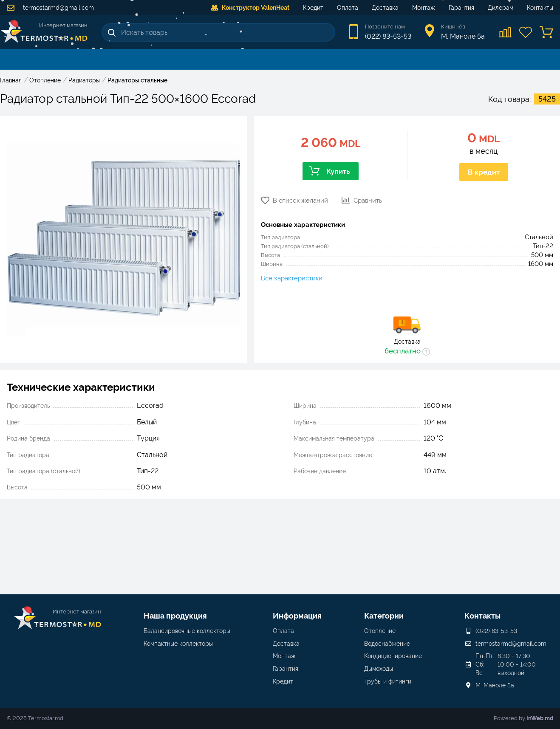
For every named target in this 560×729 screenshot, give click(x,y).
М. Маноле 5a (495, 685)
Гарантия (461, 8)
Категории (384, 616)
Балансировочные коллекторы (187, 631)
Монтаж (424, 8)
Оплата (348, 8)
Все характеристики (292, 278)
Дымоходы (379, 669)
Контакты (540, 8)
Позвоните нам (385, 27)
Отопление (380, 631)
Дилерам (501, 8)
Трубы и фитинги (388, 681)
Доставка (385, 8)
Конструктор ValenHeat (250, 8)
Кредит (313, 8)
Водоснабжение (387, 644)
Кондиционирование (393, 656)
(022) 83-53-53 (388, 36)
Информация (297, 616)
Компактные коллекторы (178, 644)
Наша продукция (175, 616)
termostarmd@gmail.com (50, 8)
